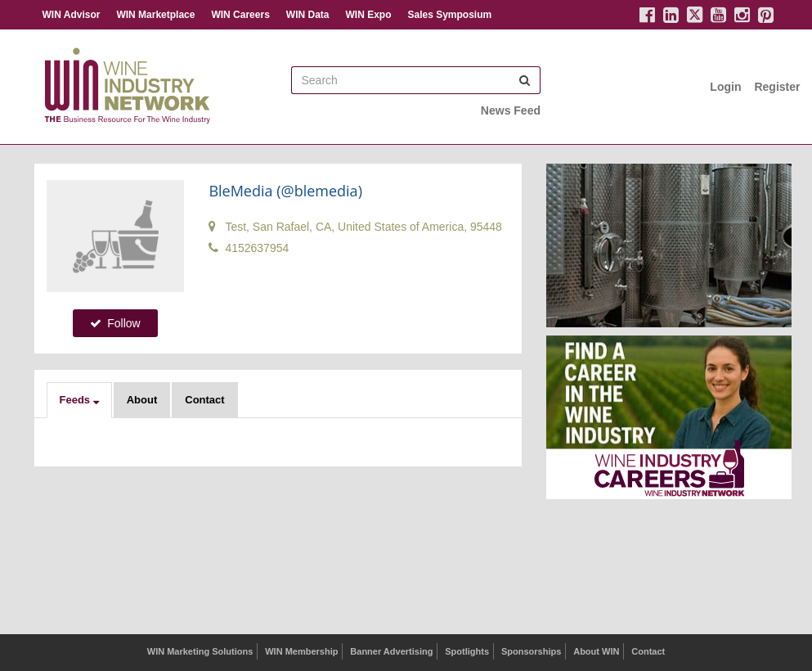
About (142, 400)
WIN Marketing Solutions (200, 651)
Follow (115, 323)
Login (725, 87)
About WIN (596, 651)
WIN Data (308, 15)
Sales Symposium (449, 15)
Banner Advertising (391, 651)
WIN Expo (368, 15)
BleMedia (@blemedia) (285, 191)
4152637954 (249, 248)
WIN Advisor (72, 15)
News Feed (511, 110)
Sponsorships (531, 651)
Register (777, 87)
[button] (79, 400)
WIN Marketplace (155, 15)
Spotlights (467, 651)
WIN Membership (301, 651)
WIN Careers (240, 15)
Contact (204, 400)
